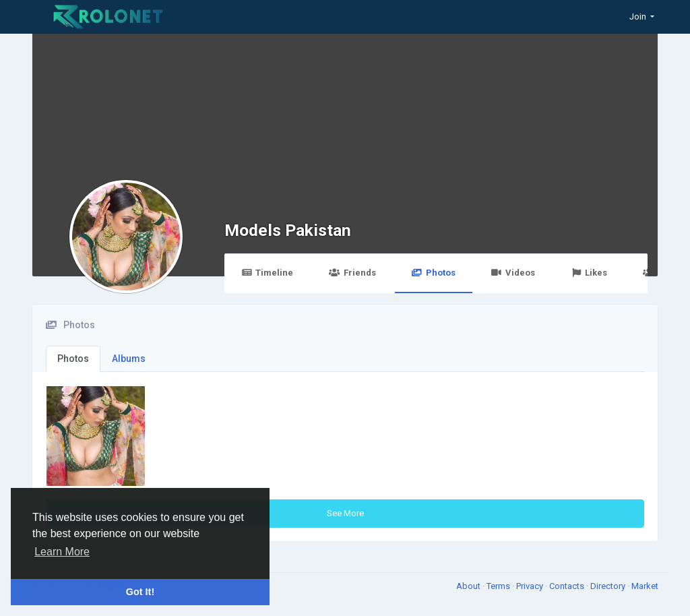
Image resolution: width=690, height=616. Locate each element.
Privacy (531, 586)
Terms (499, 586)
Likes (589, 273)
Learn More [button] (62, 552)
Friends (352, 273)
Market (645, 586)
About (469, 586)
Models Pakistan (288, 230)
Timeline (267, 273)
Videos (513, 273)
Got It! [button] (140, 592)
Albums (129, 359)
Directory (609, 586)
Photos (434, 273)
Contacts (568, 586)
